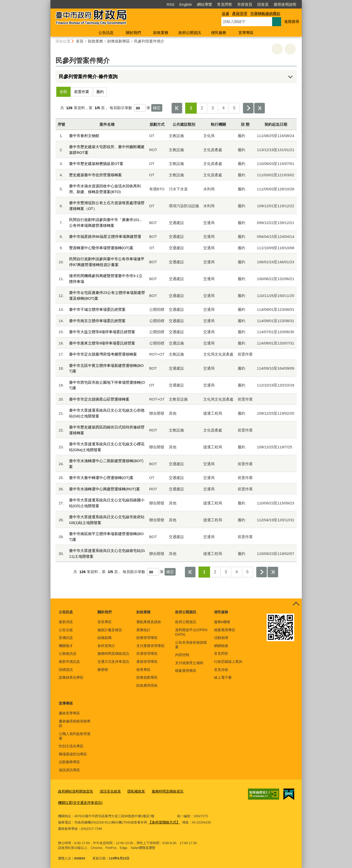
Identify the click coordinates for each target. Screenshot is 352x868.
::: (48, 2)
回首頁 (263, 4)
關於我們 (133, 33)
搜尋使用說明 (285, 4)
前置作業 (82, 92)
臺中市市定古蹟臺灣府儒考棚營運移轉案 (103, 354)
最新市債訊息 (69, 662)
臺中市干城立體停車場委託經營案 (97, 309)
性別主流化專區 (71, 746)
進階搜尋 (292, 21)
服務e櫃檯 (222, 622)
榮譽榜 (103, 670)
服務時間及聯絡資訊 (113, 654)
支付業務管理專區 (150, 646)
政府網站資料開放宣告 (74, 791)
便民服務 (219, 33)
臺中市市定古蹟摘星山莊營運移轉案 (99, 399)
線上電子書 (223, 677)
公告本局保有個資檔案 (191, 645)
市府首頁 (245, 4)
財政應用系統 (147, 685)
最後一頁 (260, 108)
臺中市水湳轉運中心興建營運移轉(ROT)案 (105, 489)
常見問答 (225, 4)
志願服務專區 (69, 762)
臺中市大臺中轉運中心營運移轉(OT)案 (101, 478)
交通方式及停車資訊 (113, 662)
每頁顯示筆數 (121, 108)
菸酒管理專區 (147, 654)
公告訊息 (106, 33)
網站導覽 (205, 4)
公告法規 (66, 630)
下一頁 (248, 108)
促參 (226, 13)
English (186, 4)
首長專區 (105, 622)
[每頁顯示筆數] (140, 108)
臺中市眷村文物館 (84, 136)
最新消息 (66, 622)
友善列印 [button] (277, 49)
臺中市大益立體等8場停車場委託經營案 (102, 332)
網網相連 (221, 646)
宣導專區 (246, 33)
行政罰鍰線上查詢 (228, 662)
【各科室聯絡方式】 (163, 820)
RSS (170, 4)
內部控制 (182, 655)
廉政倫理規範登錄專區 (75, 723)
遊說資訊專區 (69, 770)
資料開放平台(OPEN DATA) (191, 632)
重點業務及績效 (149, 622)
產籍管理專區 (147, 662)
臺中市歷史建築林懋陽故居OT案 (96, 164)
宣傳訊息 (66, 638)
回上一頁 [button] (290, 49)
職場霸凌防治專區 (73, 754)
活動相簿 (221, 638)
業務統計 (143, 630)
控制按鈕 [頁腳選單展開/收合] (296, 604)
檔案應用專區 (186, 671)
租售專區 (143, 670)
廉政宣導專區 (69, 713)
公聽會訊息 (68, 654)
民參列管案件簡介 (149, 41)
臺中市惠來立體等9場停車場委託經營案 (102, 343)
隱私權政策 (132, 791)
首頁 (80, 41)
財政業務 (161, 33)
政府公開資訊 (190, 33)
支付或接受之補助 (189, 663)
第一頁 (177, 108)
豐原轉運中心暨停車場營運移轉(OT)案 (101, 248)
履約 (100, 92)
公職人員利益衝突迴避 (75, 736)
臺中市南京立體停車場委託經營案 (97, 321)
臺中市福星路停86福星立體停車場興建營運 (105, 236)
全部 (63, 92)
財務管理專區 (147, 638)
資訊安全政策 (107, 791)
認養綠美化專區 (71, 677)
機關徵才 (66, 646)
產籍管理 (240, 13)
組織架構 (105, 638)
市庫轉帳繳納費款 (265, 13)
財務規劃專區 (119, 41)
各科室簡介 (106, 646)
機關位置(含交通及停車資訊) (79, 801)
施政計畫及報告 (110, 630)
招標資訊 (66, 670)
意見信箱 (221, 670)
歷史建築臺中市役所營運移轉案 (95, 175)
